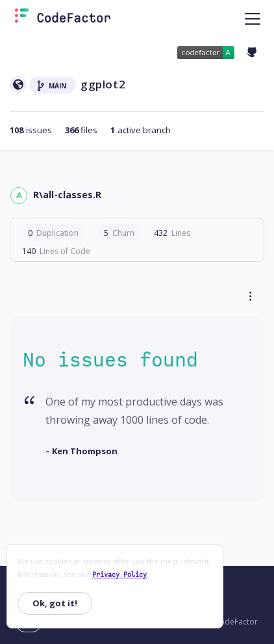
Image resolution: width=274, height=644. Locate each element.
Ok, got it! (55, 603)
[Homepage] (63, 18)
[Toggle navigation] (253, 18)
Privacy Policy (119, 575)
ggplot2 (103, 84)
